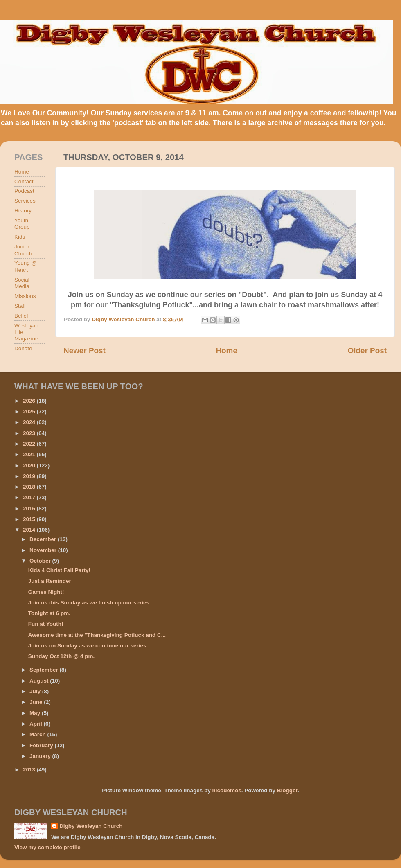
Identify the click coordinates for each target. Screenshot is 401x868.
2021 (30, 454)
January (41, 756)
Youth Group (22, 224)
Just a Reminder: (51, 581)
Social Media (22, 283)
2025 (30, 411)
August (40, 681)
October (41, 561)
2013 (30, 770)
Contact (24, 181)
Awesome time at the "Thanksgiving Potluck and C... (97, 635)
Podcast (24, 191)
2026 (30, 401)
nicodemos (226, 790)
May (36, 713)
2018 (30, 487)
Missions (25, 296)
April (37, 724)
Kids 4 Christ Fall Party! (59, 570)
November (44, 550)
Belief (21, 316)
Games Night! (46, 592)
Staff (20, 306)
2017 (30, 497)
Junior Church (23, 250)
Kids (20, 237)
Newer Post (84, 351)
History (23, 211)
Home (226, 351)
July (36, 691)
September (45, 670)
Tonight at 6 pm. (49, 613)
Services (25, 201)
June (37, 702)
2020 (30, 466)
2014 (30, 530)
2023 (30, 433)
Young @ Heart (26, 266)
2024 (30, 422)
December (44, 539)
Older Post (367, 351)
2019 (30, 476)
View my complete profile (47, 847)
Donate (23, 348)
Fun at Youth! (46, 624)
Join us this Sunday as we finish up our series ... (92, 603)
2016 (30, 508)
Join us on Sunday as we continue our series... (90, 646)
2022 (30, 444)
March (38, 734)
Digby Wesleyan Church (91, 826)
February (42, 745)
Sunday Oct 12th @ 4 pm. (61, 656)
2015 (30, 519)
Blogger (287, 790)
